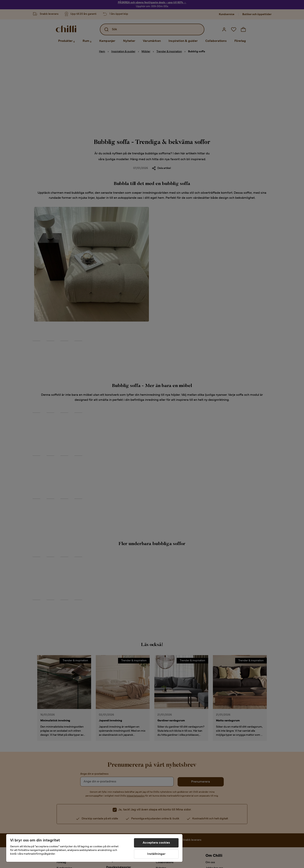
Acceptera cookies (156, 843)
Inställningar (156, 854)
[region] (94, 848)
